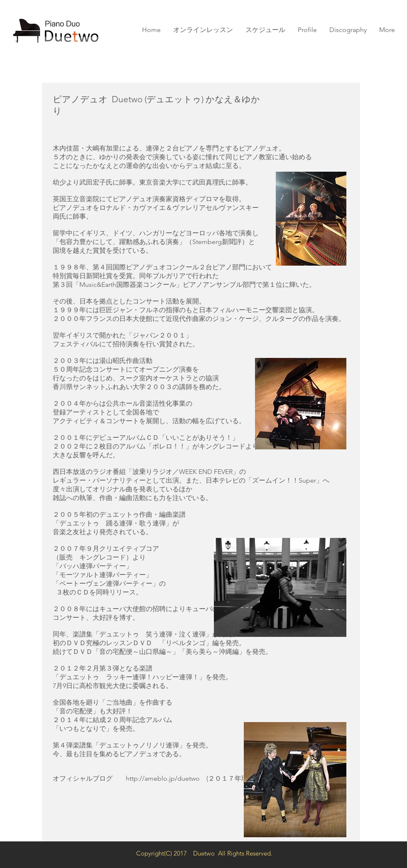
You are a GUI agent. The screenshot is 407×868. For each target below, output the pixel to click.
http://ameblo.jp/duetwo (163, 778)
